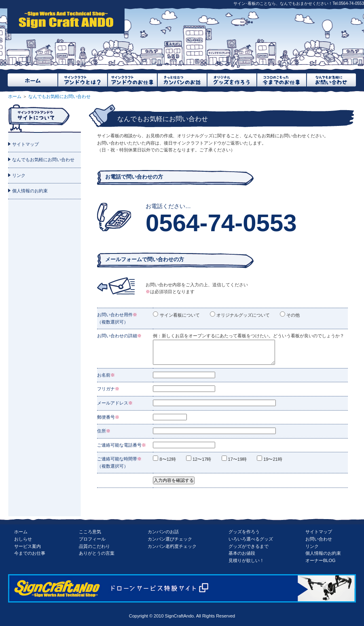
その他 (292, 315)
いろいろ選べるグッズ (251, 539)
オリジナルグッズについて (242, 315)
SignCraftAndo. (180, 616)
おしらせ (23, 539)
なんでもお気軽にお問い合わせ (331, 80)
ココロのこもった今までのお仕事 (281, 80)
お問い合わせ (319, 539)
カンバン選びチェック (170, 539)
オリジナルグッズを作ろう (232, 80)
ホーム (33, 80)
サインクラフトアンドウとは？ (82, 80)
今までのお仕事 (30, 553)
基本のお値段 (242, 553)
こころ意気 (90, 532)
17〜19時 (239, 459)
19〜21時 (274, 459)
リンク (19, 175)
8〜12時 (169, 459)
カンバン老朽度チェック (172, 546)
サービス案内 (28, 546)
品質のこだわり (94, 546)
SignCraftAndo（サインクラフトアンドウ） (66, 20)
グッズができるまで (249, 546)
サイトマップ (25, 144)
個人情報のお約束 (30, 191)
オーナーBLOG (321, 560)
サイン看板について (179, 315)
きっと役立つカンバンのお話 (182, 80)
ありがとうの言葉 (97, 553)
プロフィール (92, 539)
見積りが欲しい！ (246, 560)
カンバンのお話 (163, 532)
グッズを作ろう (244, 532)
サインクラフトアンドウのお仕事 (132, 80)
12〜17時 (204, 459)
